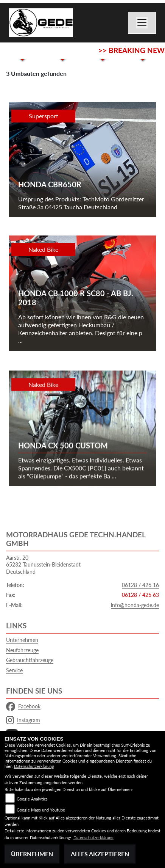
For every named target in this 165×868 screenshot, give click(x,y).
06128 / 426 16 (140, 585)
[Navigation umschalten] (142, 23)
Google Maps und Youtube (41, 810)
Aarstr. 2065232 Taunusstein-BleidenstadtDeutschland (43, 565)
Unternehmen (22, 640)
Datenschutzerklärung (34, 766)
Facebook (23, 706)
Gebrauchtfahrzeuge (30, 660)
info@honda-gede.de (135, 605)
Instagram (23, 720)
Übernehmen (32, 854)
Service (14, 670)
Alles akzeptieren (100, 854)
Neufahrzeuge (22, 650)
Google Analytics (32, 799)
